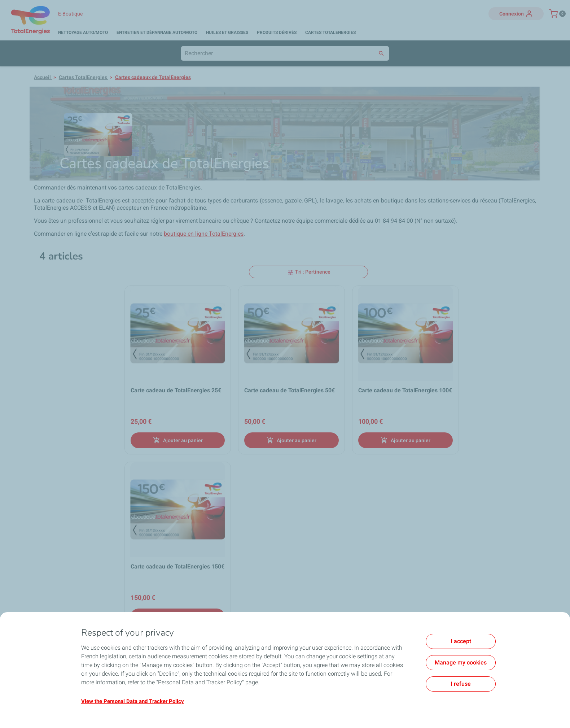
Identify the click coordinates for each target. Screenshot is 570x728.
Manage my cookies (461, 662)
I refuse (461, 684)
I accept (461, 641)
